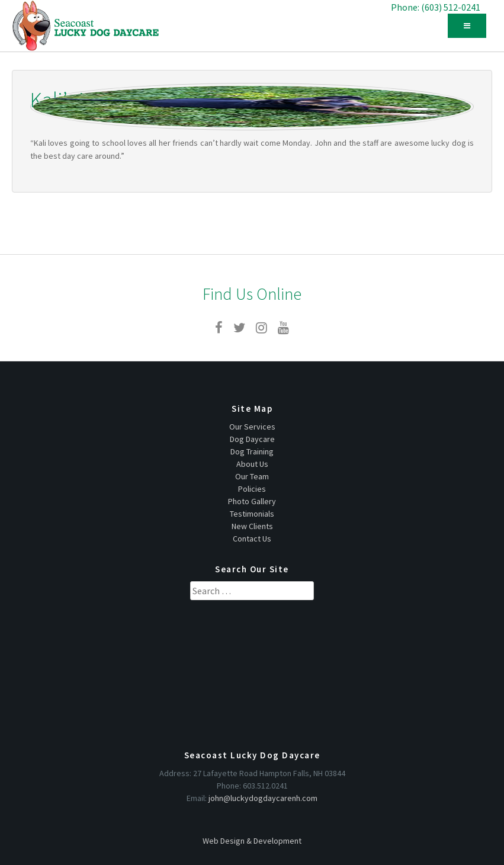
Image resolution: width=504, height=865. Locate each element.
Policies (252, 489)
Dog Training (252, 451)
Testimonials (252, 514)
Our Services (252, 427)
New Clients (252, 526)
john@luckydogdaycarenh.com (263, 798)
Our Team (252, 476)
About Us (252, 464)
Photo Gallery (252, 501)
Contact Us (252, 539)
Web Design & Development (252, 841)
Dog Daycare (252, 439)
